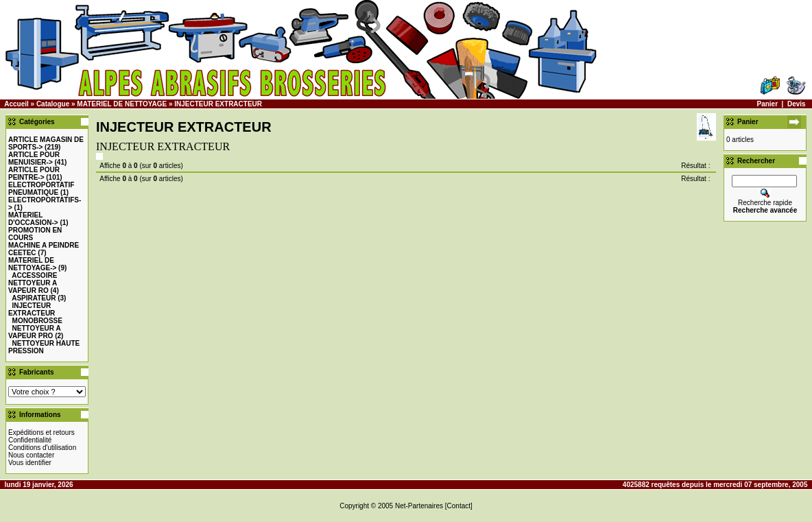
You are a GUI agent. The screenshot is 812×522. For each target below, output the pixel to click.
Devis (797, 104)
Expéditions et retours (41, 432)
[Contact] (459, 506)
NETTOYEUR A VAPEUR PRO (34, 332)
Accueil (16, 104)
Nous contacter (31, 455)
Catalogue (53, 104)
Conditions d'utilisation (42, 448)
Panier (767, 104)
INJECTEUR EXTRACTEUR (218, 104)
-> (34, 158)
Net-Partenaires (419, 506)
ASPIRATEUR (34, 298)
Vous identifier (30, 463)
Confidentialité (30, 440)
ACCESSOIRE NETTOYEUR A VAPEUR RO (33, 283)
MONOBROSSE (37, 321)
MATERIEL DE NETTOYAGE (122, 104)
